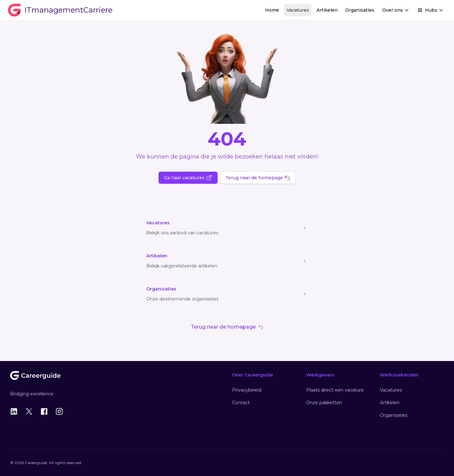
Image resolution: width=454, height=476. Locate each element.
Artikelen (327, 10)
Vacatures (298, 10)
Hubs (431, 10)
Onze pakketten (324, 403)
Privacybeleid (247, 390)
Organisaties (360, 10)
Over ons (396, 10)
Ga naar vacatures (188, 178)
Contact (241, 403)
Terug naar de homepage (258, 178)
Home (272, 10)
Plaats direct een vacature (335, 390)
